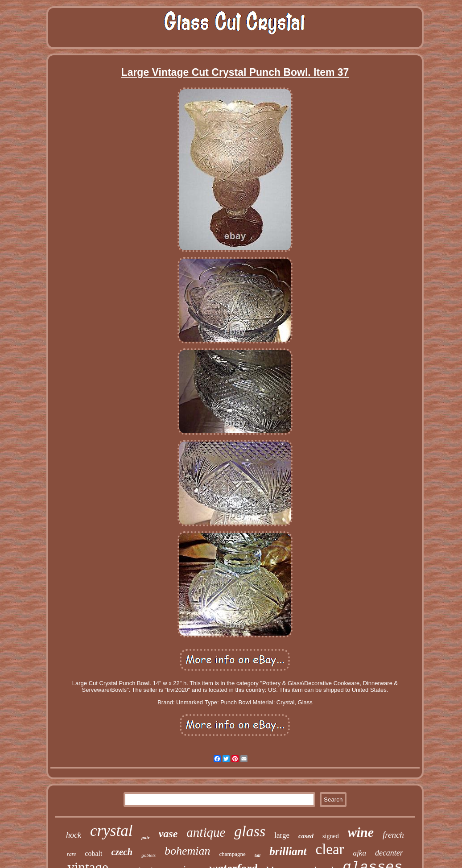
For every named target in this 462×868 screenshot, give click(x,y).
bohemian (188, 851)
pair (145, 837)
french (393, 835)
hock (74, 835)
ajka (360, 853)
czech (122, 852)
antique (206, 832)
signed (331, 836)
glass (250, 831)
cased (306, 836)
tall (258, 855)
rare (71, 854)
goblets (148, 855)
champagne (233, 854)
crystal (111, 831)
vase (168, 834)
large (282, 835)
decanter (389, 853)
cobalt (93, 854)
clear (330, 849)
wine (361, 832)
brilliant (288, 851)
